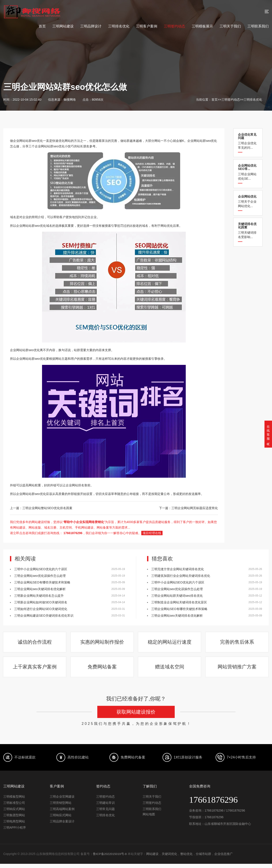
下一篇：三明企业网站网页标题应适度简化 (188, 508)
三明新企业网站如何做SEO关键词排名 (41, 602)
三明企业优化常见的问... (248, 141)
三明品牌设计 (91, 26)
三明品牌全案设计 (62, 826)
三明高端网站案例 (62, 813)
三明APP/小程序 (15, 832)
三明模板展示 (202, 26)
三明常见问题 (105, 813)
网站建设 (153, 858)
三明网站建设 (63, 26)
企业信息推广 (224, 858)
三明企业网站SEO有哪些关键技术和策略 (42, 582)
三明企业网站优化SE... (248, 172)
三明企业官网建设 (62, 801)
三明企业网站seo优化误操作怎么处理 (40, 576)
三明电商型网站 (14, 826)
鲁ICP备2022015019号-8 (110, 858)
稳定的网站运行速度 (170, 643)
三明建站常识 (105, 807)
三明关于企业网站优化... (248, 201)
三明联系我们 (258, 26)
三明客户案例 (147, 26)
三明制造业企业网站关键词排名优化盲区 (179, 602)
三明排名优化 (119, 26)
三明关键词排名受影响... (248, 230)
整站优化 (187, 858)
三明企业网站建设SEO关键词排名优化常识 (44, 616)
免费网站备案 (102, 670)
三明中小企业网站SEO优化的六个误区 (41, 569)
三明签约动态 (174, 26)
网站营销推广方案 (237, 670)
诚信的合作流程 (35, 643)
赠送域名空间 (170, 670)
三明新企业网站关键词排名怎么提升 (39, 596)
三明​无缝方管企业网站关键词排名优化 (178, 569)
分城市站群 (204, 858)
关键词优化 (170, 858)
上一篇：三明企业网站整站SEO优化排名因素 (41, 508)
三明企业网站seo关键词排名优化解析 (40, 589)
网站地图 (149, 819)
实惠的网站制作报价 (102, 643)
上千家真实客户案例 (35, 670)
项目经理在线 (152, 533)
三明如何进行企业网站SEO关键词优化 (41, 609)
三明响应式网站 (14, 813)
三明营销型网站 (61, 807)
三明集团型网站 (14, 820)
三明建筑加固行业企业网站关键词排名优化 (181, 576)
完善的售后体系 (237, 643)
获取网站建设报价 (136, 716)
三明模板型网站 (14, 801)
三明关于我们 (230, 26)
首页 (42, 26)
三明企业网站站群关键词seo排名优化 (177, 596)
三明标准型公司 (14, 807)
